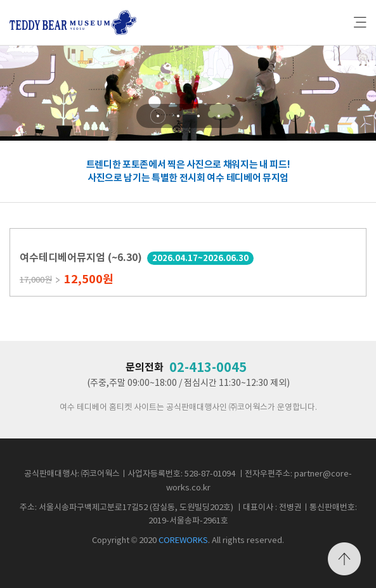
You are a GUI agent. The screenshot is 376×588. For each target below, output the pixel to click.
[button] (158, 116)
